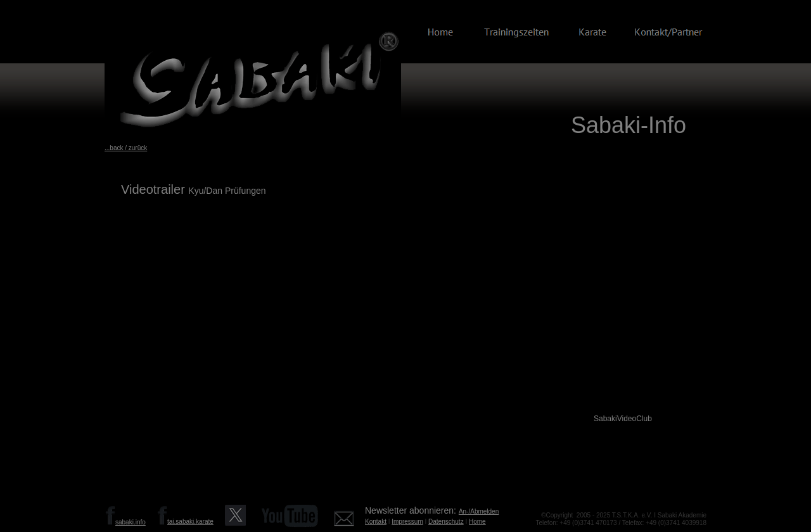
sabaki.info (131, 522)
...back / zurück (126, 148)
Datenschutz (446, 522)
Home (477, 522)
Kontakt (376, 522)
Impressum (407, 522)
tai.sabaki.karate (190, 522)
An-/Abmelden (479, 511)
